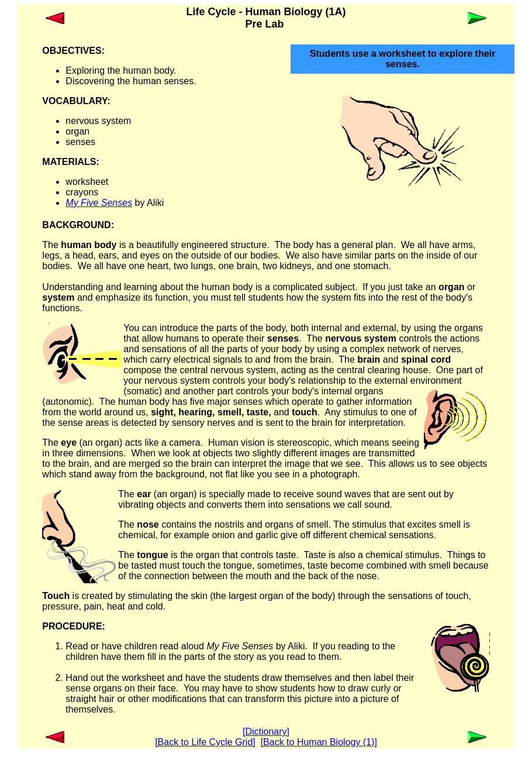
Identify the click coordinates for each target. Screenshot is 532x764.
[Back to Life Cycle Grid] (205, 742)
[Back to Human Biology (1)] (319, 742)
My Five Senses (99, 203)
